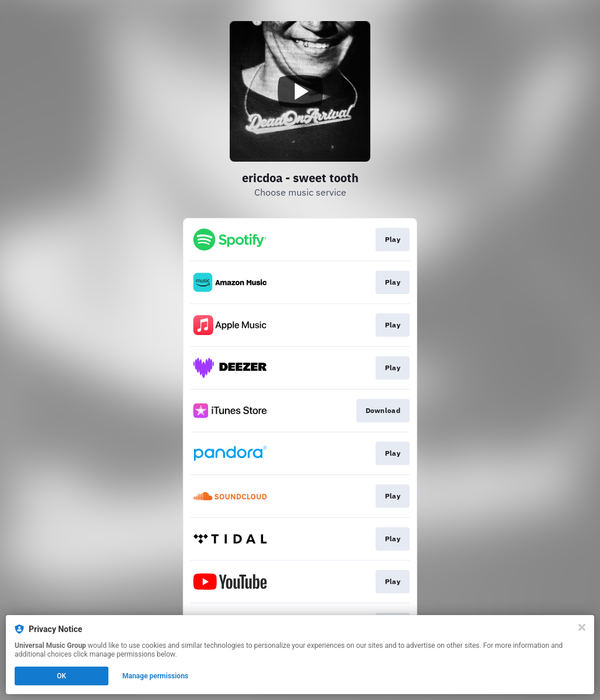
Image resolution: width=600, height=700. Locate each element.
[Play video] (300, 91)
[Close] (582, 627)
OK (62, 676)
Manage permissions (156, 676)
